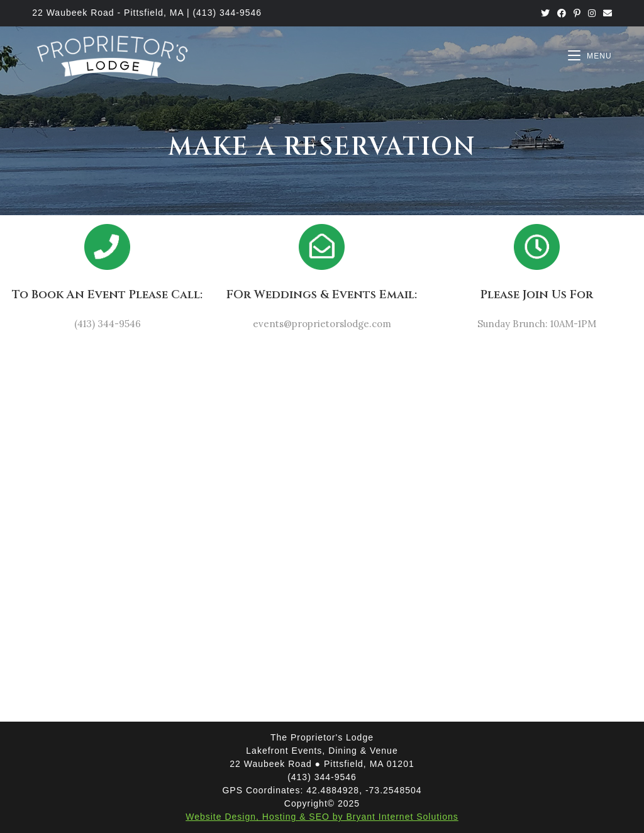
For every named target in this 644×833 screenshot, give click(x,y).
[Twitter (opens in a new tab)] (545, 13)
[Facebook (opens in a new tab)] (562, 13)
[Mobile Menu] (590, 56)
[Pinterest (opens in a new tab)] (577, 13)
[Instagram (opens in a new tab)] (592, 13)
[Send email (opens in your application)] (606, 13)
